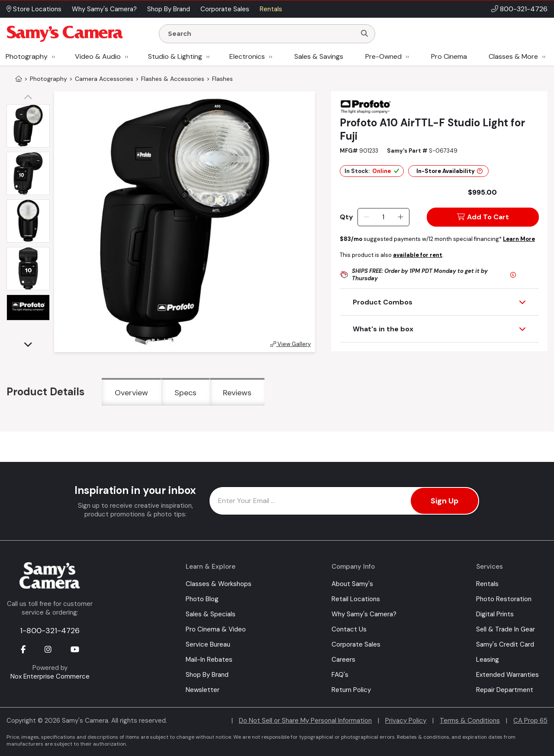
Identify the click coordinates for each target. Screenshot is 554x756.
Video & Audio (98, 56)
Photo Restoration (504, 599)
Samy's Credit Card (505, 644)
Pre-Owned (383, 56)
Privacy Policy (406, 721)
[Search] (364, 34)
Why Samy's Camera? (364, 614)
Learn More (519, 239)
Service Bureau (208, 644)
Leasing (488, 660)
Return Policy (351, 690)
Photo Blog (202, 599)
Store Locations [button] (34, 9)
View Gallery (291, 344)
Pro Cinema (449, 56)
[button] (30, 98)
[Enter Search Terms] (261, 34)
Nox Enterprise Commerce (50, 676)
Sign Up (444, 501)
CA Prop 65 (530, 721)
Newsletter (203, 690)
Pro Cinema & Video (216, 629)
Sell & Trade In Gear (506, 629)
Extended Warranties (507, 675)
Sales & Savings (319, 56)
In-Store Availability (449, 171)
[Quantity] (383, 217)
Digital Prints (495, 614)
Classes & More (513, 56)
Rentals (487, 584)
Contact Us (349, 629)
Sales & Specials (211, 614)
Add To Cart (483, 217)
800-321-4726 (524, 9)
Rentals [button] (271, 9)
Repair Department (505, 690)
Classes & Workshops (219, 584)
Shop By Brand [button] (169, 9)
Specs (185, 393)
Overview (131, 393)
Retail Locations (356, 599)
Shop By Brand (207, 675)
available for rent (418, 255)
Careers (343, 660)
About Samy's (352, 584)
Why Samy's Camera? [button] (104, 9)
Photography (27, 56)
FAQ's (340, 675)
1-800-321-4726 (50, 631)
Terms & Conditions (470, 721)
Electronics (247, 56)
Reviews (237, 393)
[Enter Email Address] (344, 501)
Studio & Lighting (175, 56)
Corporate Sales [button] (225, 9)
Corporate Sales (356, 644)
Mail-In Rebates (209, 660)
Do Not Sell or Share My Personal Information (305, 721)
